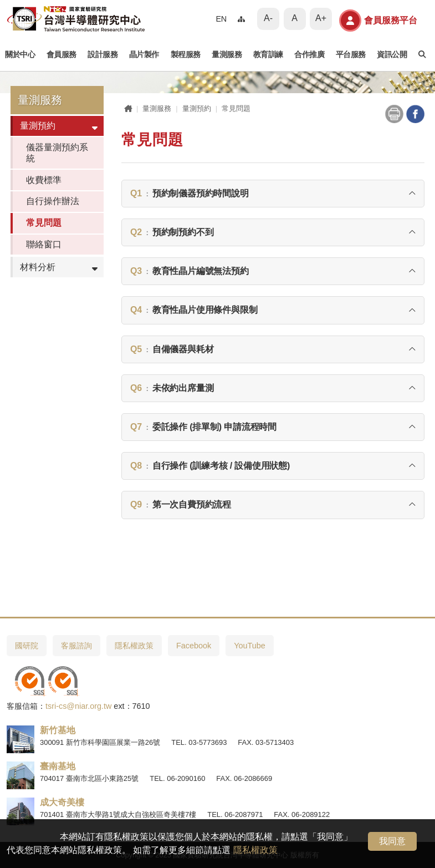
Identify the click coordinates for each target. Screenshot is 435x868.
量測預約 (38, 126)
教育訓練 (268, 55)
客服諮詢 (76, 646)
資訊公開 (392, 55)
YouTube (250, 646)
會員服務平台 (378, 21)
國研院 (27, 646)
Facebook (194, 646)
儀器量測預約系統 (57, 153)
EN (221, 19)
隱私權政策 (255, 850)
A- (268, 18)
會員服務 (62, 55)
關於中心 (20, 55)
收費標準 (44, 180)
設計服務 (103, 55)
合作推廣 (309, 55)
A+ (321, 18)
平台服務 (351, 55)
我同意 (392, 841)
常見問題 (44, 223)
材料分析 (38, 267)
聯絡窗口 (44, 244)
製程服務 (186, 55)
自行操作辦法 (53, 201)
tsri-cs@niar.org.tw (78, 706)
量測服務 (227, 55)
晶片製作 (144, 55)
